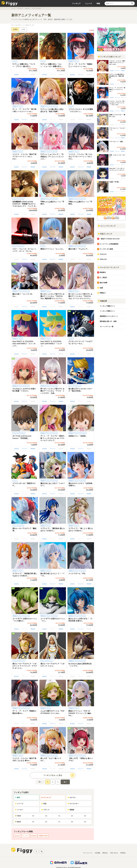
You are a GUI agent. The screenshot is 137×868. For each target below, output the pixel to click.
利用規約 (123, 853)
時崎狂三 (103, 293)
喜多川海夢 (104, 283)
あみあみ (16, 74)
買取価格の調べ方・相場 (108, 321)
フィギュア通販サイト (107, 306)
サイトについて (88, 853)
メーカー (19, 810)
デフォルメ (22, 433)
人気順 (23, 29)
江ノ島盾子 (104, 277)
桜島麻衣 (103, 272)
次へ (65, 782)
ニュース (89, 3)
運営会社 (105, 853)
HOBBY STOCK (43, 836)
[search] (132, 3)
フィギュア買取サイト (107, 311)
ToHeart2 (103, 254)
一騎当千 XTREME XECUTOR (110, 239)
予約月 (18, 816)
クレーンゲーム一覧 (107, 326)
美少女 (71, 61)
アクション (78, 386)
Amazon (33, 167)
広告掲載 (97, 853)
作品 (44, 804)
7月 (59, 816)
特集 (98, 3)
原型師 (71, 810)
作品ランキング (105, 234)
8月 (72, 816)
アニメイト (81, 74)
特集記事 (102, 301)
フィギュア (76, 3)
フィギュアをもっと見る (53, 775)
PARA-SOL (103, 259)
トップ (13, 8)
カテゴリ (27, 8)
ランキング (46, 797)
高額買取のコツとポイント (109, 316)
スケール (55, 106)
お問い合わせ (114, 853)
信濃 (101, 288)
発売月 (18, 822)
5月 (33, 816)
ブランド (45, 810)
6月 (46, 816)
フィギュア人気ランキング (109, 57)
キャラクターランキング (108, 267)
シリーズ (19, 804)
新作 (18, 797)
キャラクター (73, 804)
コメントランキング (107, 226)
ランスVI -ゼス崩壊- (106, 249)
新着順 (15, 29)
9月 (85, 816)
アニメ (15, 61)
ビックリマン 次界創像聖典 (109, 244)
